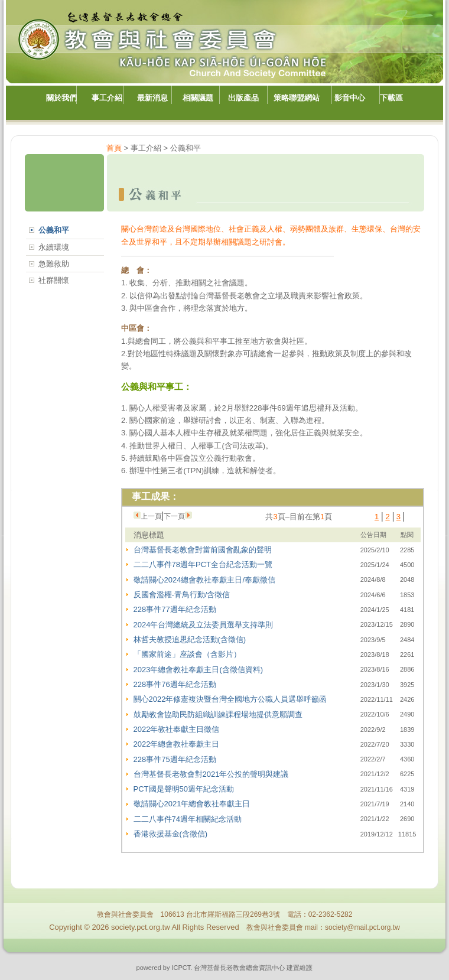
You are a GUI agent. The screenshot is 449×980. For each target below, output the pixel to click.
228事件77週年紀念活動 (175, 609)
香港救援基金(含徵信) (171, 834)
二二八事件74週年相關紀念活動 (188, 819)
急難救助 (54, 264)
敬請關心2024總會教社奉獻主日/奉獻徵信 (205, 580)
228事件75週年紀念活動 (175, 759)
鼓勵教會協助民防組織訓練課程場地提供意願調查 (218, 714)
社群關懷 (54, 280)
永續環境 (54, 247)
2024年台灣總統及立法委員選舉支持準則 (204, 625)
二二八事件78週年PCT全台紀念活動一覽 (203, 564)
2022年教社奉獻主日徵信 (177, 729)
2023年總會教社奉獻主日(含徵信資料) (199, 670)
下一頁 (174, 516)
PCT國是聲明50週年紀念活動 (184, 789)
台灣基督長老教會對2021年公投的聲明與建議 (211, 774)
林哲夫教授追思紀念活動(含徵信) (190, 639)
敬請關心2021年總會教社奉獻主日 (192, 804)
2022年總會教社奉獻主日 (177, 744)
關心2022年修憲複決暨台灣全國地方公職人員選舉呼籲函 (230, 699)
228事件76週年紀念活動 (175, 684)
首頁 (114, 148)
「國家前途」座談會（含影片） (187, 654)
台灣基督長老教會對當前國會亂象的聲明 (203, 550)
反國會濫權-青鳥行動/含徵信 (182, 595)
